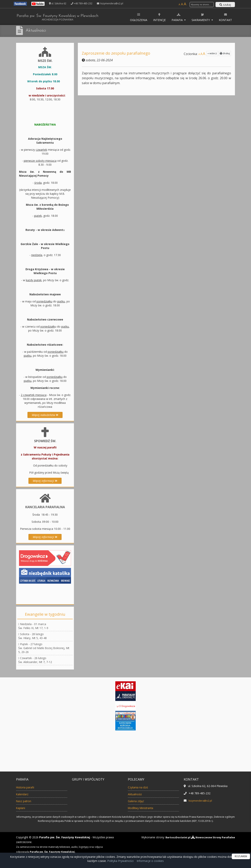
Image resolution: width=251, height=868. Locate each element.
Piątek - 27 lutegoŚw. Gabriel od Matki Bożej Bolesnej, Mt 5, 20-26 (44, 648)
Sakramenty (201, 17)
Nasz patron (25, 801)
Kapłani (22, 808)
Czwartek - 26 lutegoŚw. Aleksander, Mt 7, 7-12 (35, 660)
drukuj (225, 53)
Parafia (178, 17)
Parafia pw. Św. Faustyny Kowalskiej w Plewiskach (64, 18)
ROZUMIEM (241, 856)
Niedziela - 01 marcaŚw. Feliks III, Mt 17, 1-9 (33, 626)
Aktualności (37, 30)
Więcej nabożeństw (45, 415)
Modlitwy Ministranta (144, 808)
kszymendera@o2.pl (111, 3)
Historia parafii (27, 787)
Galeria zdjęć (137, 801)
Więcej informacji (45, 481)
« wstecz (212, 53)
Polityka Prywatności (120, 861)
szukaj (225, 5)
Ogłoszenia (139, 17)
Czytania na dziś (140, 787)
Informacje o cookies (150, 861)
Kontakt (225, 17)
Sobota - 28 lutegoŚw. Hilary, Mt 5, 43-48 (32, 636)
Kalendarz (23, 794)
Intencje (159, 17)
